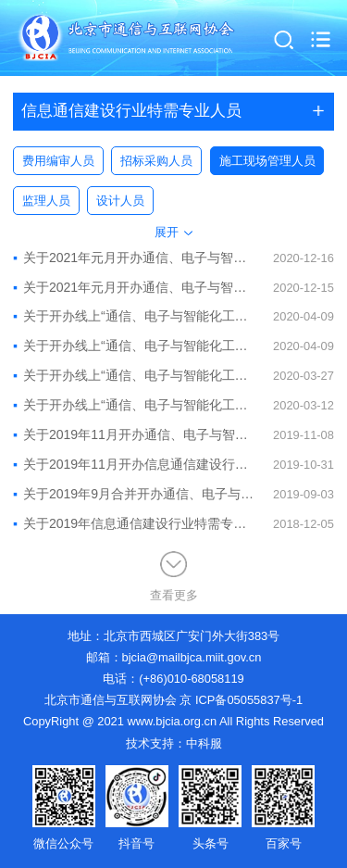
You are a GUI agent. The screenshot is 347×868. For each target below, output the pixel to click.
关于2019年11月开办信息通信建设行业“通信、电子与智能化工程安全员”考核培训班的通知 (133, 464)
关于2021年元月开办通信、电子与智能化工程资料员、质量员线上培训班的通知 (133, 287)
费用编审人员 (58, 161)
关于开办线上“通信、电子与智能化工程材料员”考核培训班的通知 (133, 405)
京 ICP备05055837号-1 (241, 700)
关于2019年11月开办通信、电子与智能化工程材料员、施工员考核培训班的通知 (133, 434)
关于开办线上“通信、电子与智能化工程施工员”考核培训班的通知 (133, 316)
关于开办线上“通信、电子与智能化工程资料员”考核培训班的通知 (133, 375)
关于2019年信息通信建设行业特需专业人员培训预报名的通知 (133, 523)
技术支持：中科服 (174, 743)
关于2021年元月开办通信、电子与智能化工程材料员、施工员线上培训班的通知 (133, 258)
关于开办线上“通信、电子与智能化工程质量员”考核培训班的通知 (133, 346)
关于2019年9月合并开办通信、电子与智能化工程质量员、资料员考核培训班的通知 (133, 494)
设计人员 (120, 201)
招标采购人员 (156, 161)
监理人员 (46, 201)
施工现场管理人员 (267, 161)
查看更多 (174, 577)
